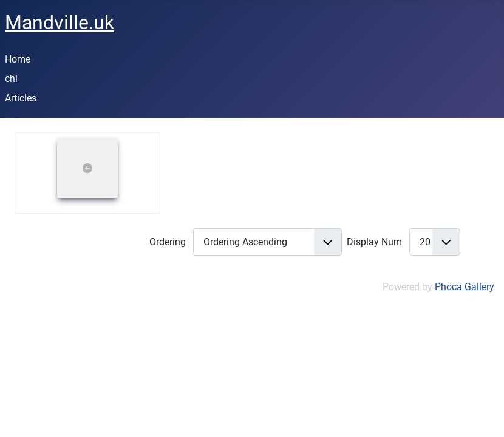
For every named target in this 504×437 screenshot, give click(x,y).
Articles (21, 98)
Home (18, 59)
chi (11, 79)
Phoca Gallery (465, 287)
